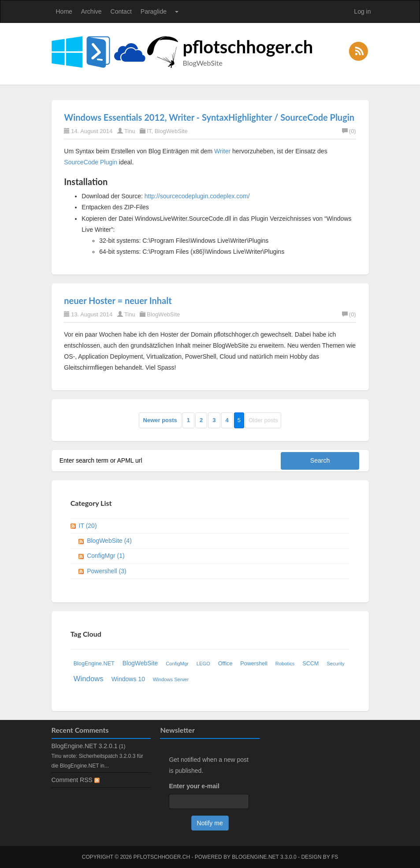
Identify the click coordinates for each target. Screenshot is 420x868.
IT (149, 131)
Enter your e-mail (194, 786)
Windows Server (171, 679)
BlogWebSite (171, 131)
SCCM (310, 664)
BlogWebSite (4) (109, 541)
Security (335, 664)
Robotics (285, 664)
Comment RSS (76, 780)
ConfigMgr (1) (106, 556)
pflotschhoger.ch (248, 47)
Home (64, 11)
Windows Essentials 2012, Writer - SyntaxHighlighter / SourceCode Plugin (209, 117)
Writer (222, 151)
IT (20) (88, 526)
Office (225, 664)
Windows (89, 679)
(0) (349, 131)
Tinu (130, 131)
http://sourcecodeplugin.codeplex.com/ (197, 196)
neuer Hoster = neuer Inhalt (118, 300)
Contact (121, 11)
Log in (362, 11)
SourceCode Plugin (91, 162)
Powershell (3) (106, 571)
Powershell (254, 664)
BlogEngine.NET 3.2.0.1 (85, 746)
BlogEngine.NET (94, 664)
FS (335, 857)
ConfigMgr (177, 664)
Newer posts (160, 420)
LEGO (203, 664)
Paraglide (154, 11)
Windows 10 (128, 679)
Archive (91, 11)
